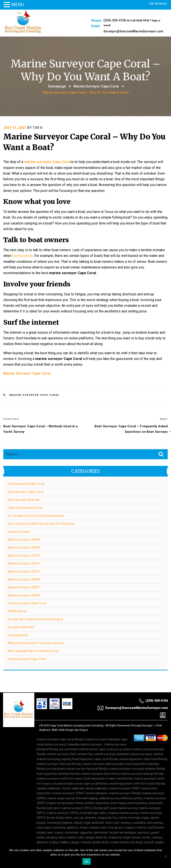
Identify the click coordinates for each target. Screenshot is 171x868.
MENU (18, 5)
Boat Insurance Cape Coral (26, 471)
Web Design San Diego (73, 717)
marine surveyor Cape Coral (96, 86)
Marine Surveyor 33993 (24, 583)
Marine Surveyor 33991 (24, 575)
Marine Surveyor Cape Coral (27, 360)
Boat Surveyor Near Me (24, 487)
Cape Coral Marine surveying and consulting (77, 713)
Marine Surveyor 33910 (24, 543)
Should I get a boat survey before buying (36, 607)
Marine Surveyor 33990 (24, 567)
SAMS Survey (17, 599)
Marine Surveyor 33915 (24, 559)
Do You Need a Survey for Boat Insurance (36, 503)
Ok (86, 862)
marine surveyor (19, 519)
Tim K (38, 127)
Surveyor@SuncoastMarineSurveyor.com (133, 31)
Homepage (57, 86)
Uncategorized (18, 623)
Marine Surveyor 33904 (24, 527)
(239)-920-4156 (114, 20)
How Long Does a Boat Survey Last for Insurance (41, 511)
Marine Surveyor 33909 (24, 535)
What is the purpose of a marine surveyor (36, 631)
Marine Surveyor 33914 (24, 551)
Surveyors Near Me (21, 615)
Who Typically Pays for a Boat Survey (33, 638)
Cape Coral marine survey (26, 495)
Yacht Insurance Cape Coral (27, 647)
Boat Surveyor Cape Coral (26, 479)
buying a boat (23, 249)
